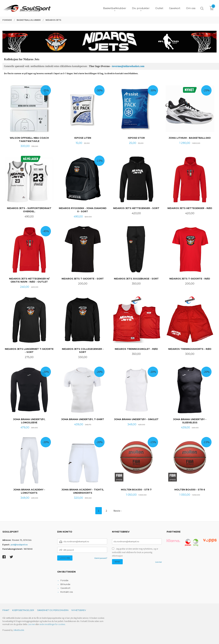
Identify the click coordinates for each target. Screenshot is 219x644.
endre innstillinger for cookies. (52, 624)
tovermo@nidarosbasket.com (128, 66)
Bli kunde (65, 584)
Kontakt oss (67, 592)
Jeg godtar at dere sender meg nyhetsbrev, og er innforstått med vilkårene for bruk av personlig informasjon (135, 552)
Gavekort (65, 588)
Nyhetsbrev (79, 610)
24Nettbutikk (19, 630)
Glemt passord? (101, 558)
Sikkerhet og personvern (53, 610)
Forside (64, 580)
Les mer (159, 562)
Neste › (117, 511)
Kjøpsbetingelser (23, 610)
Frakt (6, 610)
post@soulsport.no (19, 545)
